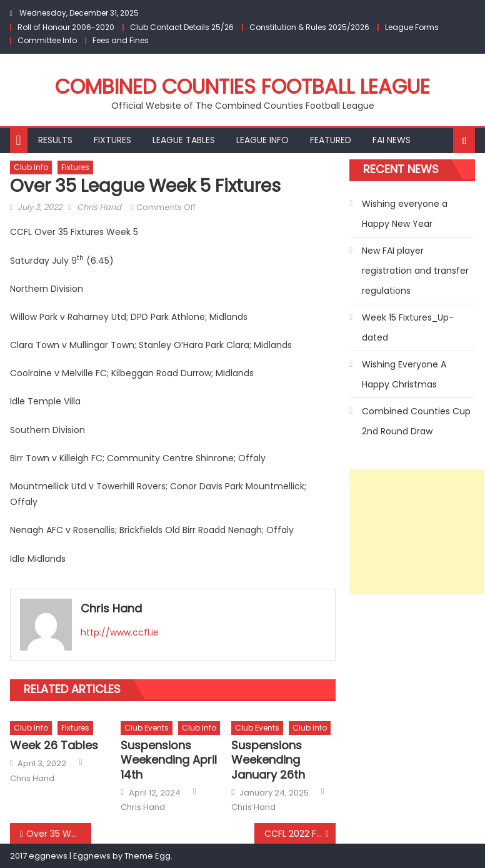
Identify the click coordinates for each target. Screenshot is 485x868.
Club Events (147, 728)
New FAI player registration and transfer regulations (415, 271)
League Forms (412, 27)
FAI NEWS (392, 140)
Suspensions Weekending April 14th (169, 760)
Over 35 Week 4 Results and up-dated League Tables (59, 834)
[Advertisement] (417, 532)
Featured (331, 140)
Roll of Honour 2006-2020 (66, 27)
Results (55, 140)
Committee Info (47, 40)
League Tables (184, 140)
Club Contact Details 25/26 (182, 27)
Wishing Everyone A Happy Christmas (404, 374)
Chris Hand (99, 207)
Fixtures (112, 140)
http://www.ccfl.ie (120, 632)
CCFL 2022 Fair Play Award (300, 834)
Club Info (31, 167)
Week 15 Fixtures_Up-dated (408, 327)
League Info (262, 140)
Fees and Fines (121, 40)
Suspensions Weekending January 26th (268, 760)
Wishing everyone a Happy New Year (405, 214)
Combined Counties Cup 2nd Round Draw (416, 421)
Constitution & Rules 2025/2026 (309, 27)
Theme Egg (147, 856)
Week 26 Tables (54, 745)
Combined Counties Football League (242, 87)
